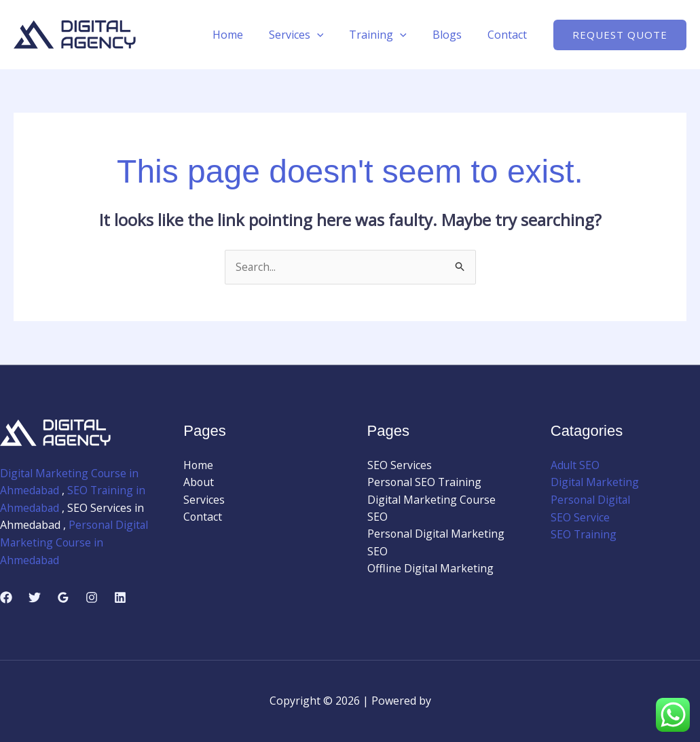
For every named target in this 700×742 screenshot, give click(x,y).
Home (246, 35)
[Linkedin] (120, 597)
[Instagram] (92, 597)
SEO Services (400, 465)
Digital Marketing (595, 483)
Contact (509, 35)
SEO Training (584, 535)
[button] (620, 35)
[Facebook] (6, 597)
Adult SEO (575, 465)
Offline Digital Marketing (430, 570)
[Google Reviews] (63, 597)
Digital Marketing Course (432, 500)
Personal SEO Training (425, 483)
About (199, 483)
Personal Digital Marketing (436, 535)
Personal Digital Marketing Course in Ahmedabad (71, 543)
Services (311, 35)
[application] (331, 35)
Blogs (453, 35)
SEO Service (580, 517)
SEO (377, 517)
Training (388, 35)
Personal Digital (591, 500)
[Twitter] (35, 597)
